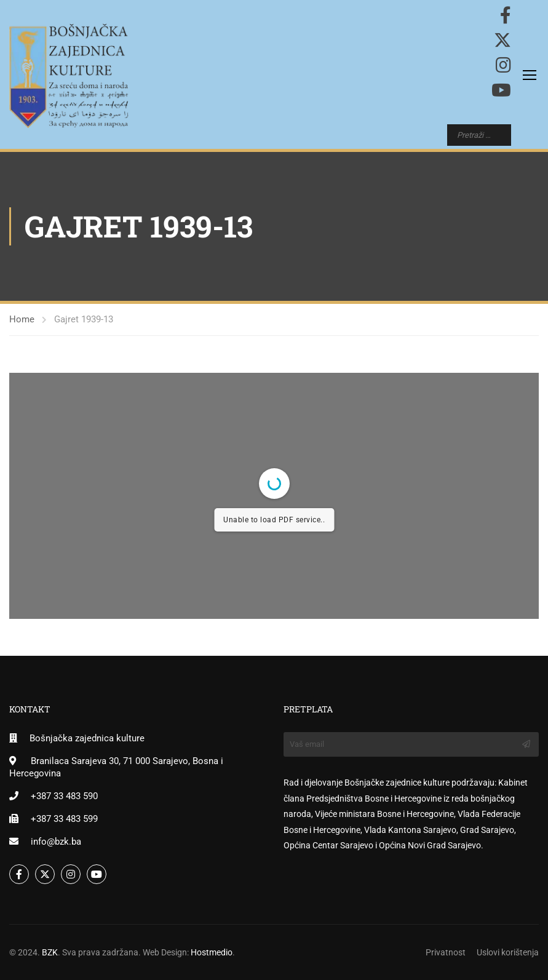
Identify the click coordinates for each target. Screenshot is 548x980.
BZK (50, 952)
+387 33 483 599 (64, 819)
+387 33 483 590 (64, 796)
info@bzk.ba (56, 842)
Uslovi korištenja (508, 952)
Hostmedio (212, 952)
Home (22, 319)
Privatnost (446, 952)
